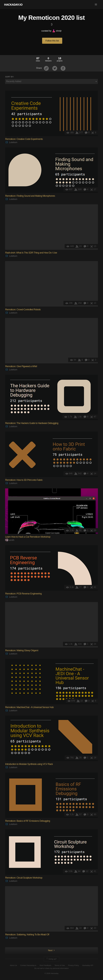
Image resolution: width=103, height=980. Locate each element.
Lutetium (11, 142)
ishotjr (57, 31)
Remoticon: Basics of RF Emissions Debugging (27, 821)
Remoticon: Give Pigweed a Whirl (21, 366)
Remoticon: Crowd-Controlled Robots (23, 310)
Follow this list (52, 41)
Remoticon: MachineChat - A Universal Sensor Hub (29, 707)
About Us (13, 965)
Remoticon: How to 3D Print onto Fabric (24, 480)
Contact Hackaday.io (28, 965)
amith (10, 540)
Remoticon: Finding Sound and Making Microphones (30, 196)
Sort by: (10, 77)
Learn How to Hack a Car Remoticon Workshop (28, 537)
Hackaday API (88, 965)
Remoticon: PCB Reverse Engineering (23, 594)
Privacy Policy (74, 965)
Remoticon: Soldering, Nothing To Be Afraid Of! (27, 935)
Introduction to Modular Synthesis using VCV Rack (29, 764)
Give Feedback (45, 965)
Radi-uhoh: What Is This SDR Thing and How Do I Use (31, 253)
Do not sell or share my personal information (51, 968)
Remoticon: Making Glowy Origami (22, 650)
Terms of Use (60, 965)
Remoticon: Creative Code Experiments (24, 139)
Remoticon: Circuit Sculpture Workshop (24, 878)
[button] (96, 5)
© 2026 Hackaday (51, 973)
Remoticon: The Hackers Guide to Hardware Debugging (32, 423)
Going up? (51, 959)
